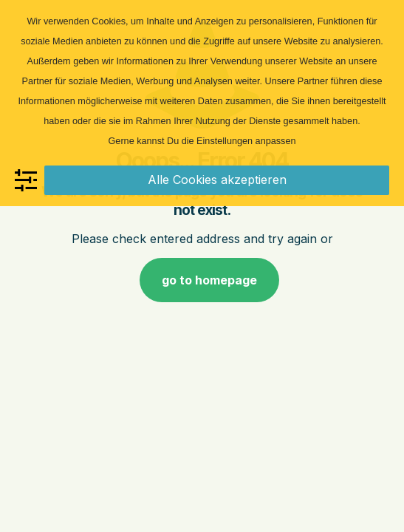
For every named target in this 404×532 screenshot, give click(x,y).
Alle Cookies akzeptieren (217, 180)
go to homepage (209, 280)
